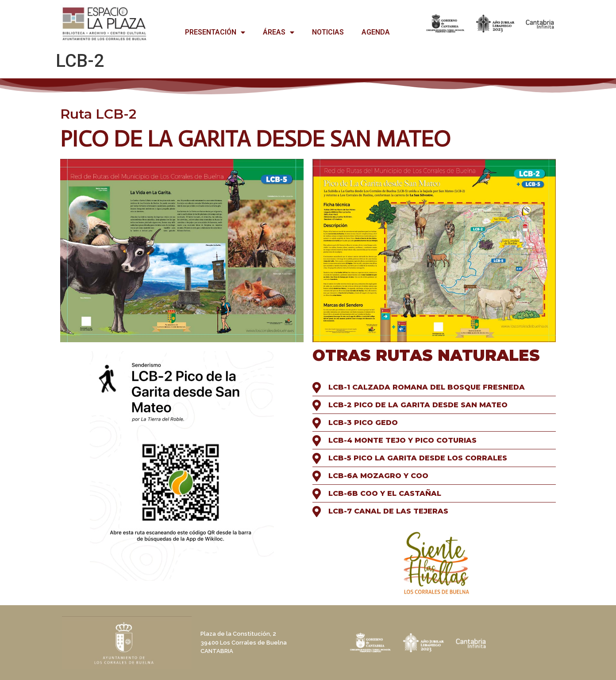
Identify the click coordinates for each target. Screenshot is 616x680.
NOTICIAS (328, 32)
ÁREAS (279, 32)
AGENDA (376, 32)
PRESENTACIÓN (215, 32)
